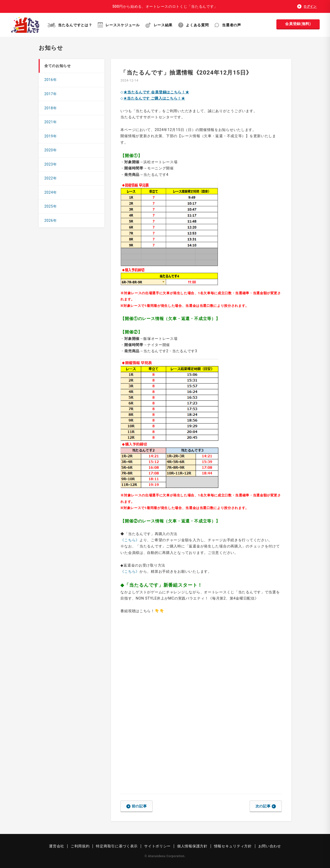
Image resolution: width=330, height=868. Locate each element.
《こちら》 (130, 540)
